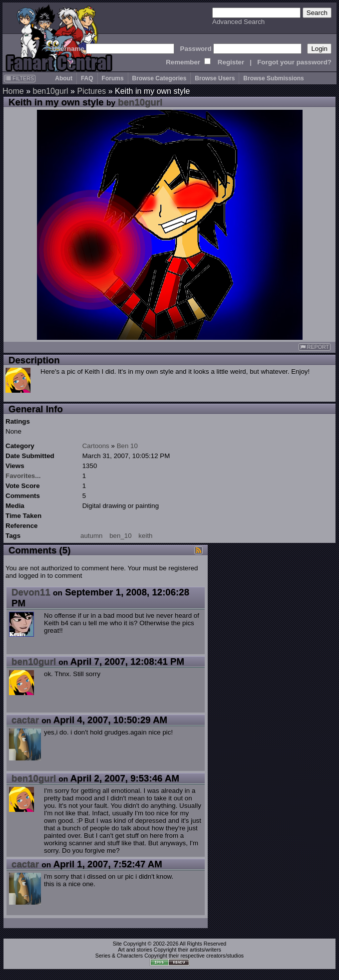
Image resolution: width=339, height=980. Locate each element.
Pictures (91, 91)
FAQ (87, 78)
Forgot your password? (294, 62)
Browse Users (215, 78)
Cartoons (96, 446)
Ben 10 (127, 446)
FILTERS (20, 78)
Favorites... (23, 476)
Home (13, 91)
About (64, 78)
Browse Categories (160, 78)
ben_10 (120, 536)
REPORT (315, 347)
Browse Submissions (273, 78)
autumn (91, 536)
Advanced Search (238, 22)
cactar (25, 720)
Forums (113, 78)
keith (145, 536)
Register (231, 62)
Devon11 (31, 592)
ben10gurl (50, 91)
